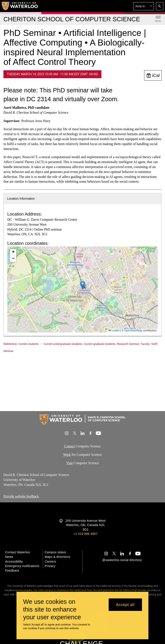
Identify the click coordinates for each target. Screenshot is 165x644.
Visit (69, 463)
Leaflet (114, 330)
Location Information (21, 199)
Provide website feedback (21, 496)
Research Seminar (128, 344)
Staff (154, 344)
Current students (29, 344)
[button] (144, 6)
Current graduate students (99, 344)
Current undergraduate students (63, 344)
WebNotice (10, 344)
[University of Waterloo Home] (20, 6)
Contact (69, 446)
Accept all (125, 605)
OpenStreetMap (133, 330)
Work (67, 455)
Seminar (8, 351)
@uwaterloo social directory (122, 560)
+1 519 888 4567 (86, 534)
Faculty (145, 344)
